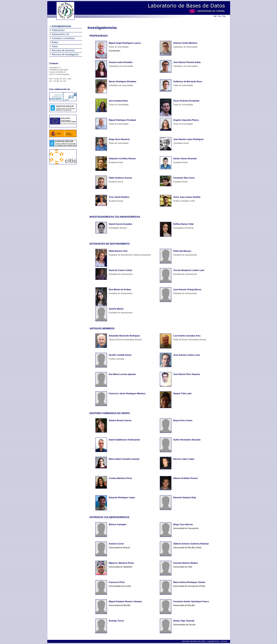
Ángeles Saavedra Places (186, 120)
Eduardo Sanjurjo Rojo (185, 497)
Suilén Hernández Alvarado (187, 440)
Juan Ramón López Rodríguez (189, 139)
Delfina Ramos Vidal (184, 224)
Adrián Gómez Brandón (185, 158)
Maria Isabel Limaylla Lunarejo (124, 459)
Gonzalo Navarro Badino (186, 563)
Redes (55, 42)
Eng (224, 16)
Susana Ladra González (121, 62)
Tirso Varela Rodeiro (119, 197)
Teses (55, 46)
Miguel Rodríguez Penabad (122, 120)
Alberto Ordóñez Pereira (186, 478)
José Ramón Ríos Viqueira (187, 374)
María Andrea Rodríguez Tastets (189, 582)
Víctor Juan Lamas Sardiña (187, 197)
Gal (215, 16)
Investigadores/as (61, 26)
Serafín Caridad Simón (120, 355)
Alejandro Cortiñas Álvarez (122, 158)
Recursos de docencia (63, 50)
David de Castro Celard (121, 270)
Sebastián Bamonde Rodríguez (124, 336)
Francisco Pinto (117, 582)
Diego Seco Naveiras (119, 139)
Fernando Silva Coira (184, 178)
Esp (219, 16)
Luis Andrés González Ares (187, 336)
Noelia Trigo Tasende (184, 621)
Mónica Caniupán (118, 524)
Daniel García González (121, 224)
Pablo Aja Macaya (182, 251)
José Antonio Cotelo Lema (187, 355)
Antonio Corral (116, 544)
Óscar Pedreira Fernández (186, 101)
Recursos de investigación (65, 55)
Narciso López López (184, 459)
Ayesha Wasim (116, 309)
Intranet (224, 641)
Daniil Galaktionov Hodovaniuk (124, 440)
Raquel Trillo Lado (182, 393)
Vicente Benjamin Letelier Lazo (189, 270)
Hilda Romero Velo (118, 251)
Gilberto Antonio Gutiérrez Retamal (191, 544)
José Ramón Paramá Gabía (187, 62)
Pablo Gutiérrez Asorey (121, 178)
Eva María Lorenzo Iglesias (122, 374)
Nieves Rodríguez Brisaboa (123, 81)
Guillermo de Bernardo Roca (188, 81)
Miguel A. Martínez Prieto (121, 563)
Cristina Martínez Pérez (121, 478)
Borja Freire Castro (183, 420)
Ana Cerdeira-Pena (118, 101)
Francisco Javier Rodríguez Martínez (127, 393)
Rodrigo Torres (116, 621)
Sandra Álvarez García (120, 420)
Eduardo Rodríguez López (122, 497)
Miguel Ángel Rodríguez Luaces (125, 43)
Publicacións (58, 30)
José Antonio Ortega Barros (187, 289)
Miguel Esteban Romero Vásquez (126, 601)
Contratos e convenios (63, 38)
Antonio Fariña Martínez (185, 43)
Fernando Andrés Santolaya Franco (191, 601)
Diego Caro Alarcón (183, 524)
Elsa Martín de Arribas (120, 289)
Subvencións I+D (60, 34)
